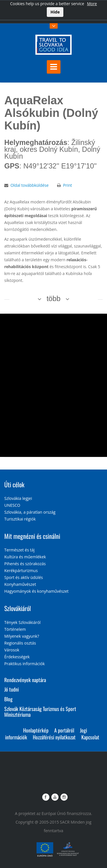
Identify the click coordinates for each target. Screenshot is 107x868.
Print (67, 185)
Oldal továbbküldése (30, 185)
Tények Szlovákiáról (22, 622)
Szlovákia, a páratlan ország (30, 512)
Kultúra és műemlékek (25, 557)
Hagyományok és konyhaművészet (36, 591)
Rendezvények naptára (25, 680)
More (92, 4)
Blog (8, 699)
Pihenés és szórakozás (25, 564)
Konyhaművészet (20, 584)
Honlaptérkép (36, 730)
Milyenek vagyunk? (22, 636)
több (53, 299)
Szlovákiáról (18, 608)
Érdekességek (17, 657)
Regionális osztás (20, 643)
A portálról (64, 730)
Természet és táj (19, 550)
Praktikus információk (25, 664)
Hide (55, 12)
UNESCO (12, 505)
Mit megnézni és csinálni (32, 536)
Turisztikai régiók (20, 519)
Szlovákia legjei (18, 498)
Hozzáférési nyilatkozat (54, 737)
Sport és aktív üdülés (24, 577)
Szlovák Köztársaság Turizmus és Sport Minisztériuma (40, 712)
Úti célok (14, 484)
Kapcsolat (90, 737)
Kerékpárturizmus (21, 571)
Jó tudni (12, 689)
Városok (12, 650)
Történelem (15, 629)
